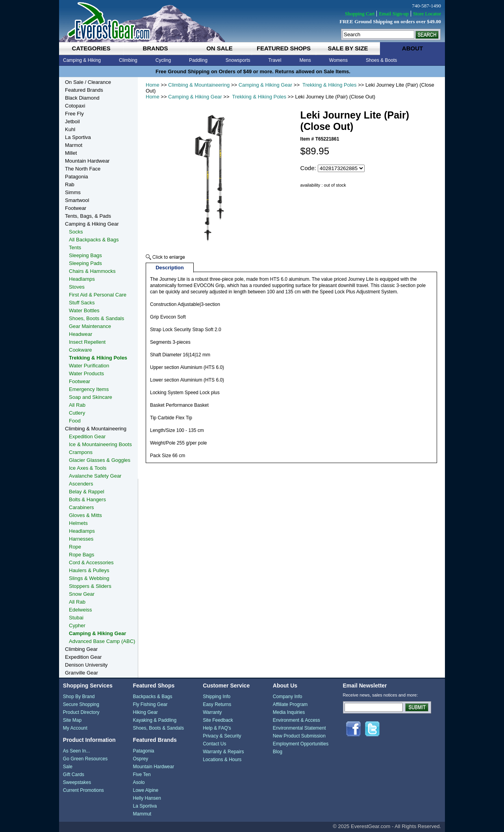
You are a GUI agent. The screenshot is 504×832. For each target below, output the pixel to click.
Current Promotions (83, 790)
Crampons (81, 452)
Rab (70, 184)
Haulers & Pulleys (89, 570)
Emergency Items (89, 389)
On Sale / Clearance (88, 82)
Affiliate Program (290, 704)
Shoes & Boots (381, 60)
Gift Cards (74, 775)
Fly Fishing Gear (150, 704)
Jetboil (72, 121)
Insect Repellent (87, 342)
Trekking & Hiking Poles (329, 85)
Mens (305, 60)
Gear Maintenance (90, 326)
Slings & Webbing (89, 578)
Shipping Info (217, 697)
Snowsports (238, 60)
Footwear (76, 208)
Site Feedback (218, 720)
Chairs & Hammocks (92, 271)
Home (153, 85)
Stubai (76, 618)
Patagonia (77, 177)
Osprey (140, 759)
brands (155, 48)
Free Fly (74, 114)
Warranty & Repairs (223, 752)
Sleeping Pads (85, 263)
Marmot (74, 145)
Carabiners (82, 507)
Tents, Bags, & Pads (88, 216)
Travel (275, 60)
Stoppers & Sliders (90, 586)
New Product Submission (299, 736)
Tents (75, 247)
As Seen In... (77, 751)
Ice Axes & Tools (88, 468)
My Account (75, 728)
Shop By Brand (79, 697)
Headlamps (82, 279)
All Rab (77, 405)
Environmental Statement (299, 728)
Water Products (86, 373)
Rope (75, 547)
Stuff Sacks (82, 303)
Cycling (163, 60)
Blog (278, 752)
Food (75, 421)
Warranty (212, 712)
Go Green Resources (85, 759)
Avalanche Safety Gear (95, 476)
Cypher (77, 625)
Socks (76, 232)
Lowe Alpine (145, 790)
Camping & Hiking (82, 60)
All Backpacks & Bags (94, 240)
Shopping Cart (360, 14)
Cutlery (77, 413)
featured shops (284, 48)
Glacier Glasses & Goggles (100, 460)
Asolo (139, 782)
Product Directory (81, 712)
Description (170, 268)
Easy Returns (217, 704)
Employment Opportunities (301, 744)
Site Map (72, 720)
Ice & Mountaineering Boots (100, 444)
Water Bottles (84, 310)
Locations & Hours (222, 760)
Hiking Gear (145, 712)
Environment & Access (296, 720)
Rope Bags (82, 555)
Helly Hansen (147, 798)
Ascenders (81, 484)
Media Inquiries (289, 712)
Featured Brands (84, 90)
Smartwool (77, 200)
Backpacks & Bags (152, 697)
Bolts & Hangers (87, 499)
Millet (71, 153)
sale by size (348, 48)
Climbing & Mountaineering (199, 85)
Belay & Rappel (87, 492)
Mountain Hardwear (87, 161)
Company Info (288, 697)
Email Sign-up (394, 14)
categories (91, 48)
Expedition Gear (87, 436)
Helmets (78, 523)
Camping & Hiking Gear (266, 85)
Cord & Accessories (91, 562)
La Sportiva (78, 137)
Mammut (142, 814)
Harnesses (81, 539)
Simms (73, 192)
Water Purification (89, 366)
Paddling (198, 60)
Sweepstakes (77, 782)
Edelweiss (81, 610)
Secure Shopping (81, 704)
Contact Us (214, 744)
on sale (220, 48)
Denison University (86, 665)
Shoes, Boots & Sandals (96, 318)
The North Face (83, 169)
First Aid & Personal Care (98, 295)
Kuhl (70, 129)
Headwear (81, 334)
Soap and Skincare (91, 397)
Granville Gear (82, 673)
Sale (68, 767)
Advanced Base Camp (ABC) (102, 641)
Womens (338, 60)
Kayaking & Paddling (155, 720)
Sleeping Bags (85, 255)
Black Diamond (82, 98)
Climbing (128, 60)
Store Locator (427, 14)
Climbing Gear (81, 649)
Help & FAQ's (217, 728)
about (412, 48)
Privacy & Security (222, 736)
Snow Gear (82, 594)
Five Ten (142, 775)
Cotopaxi (75, 106)
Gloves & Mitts (85, 515)
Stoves (77, 287)
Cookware (81, 350)
